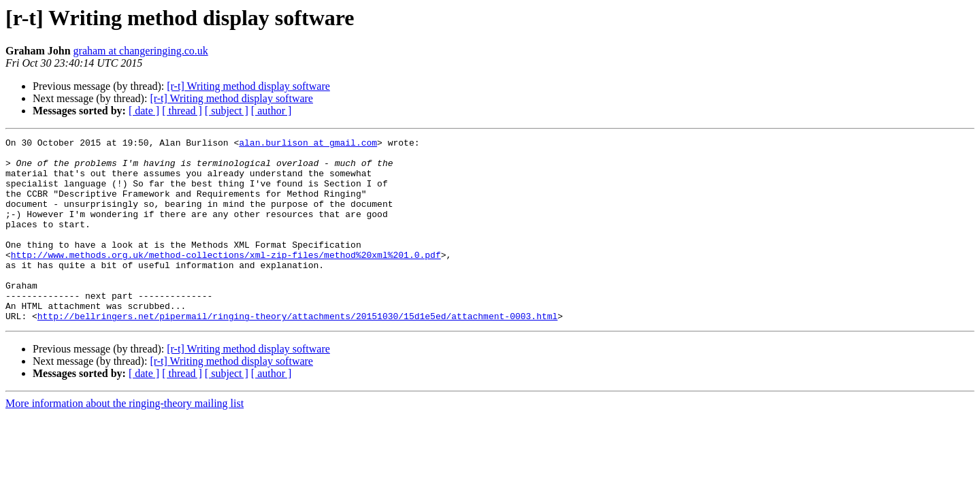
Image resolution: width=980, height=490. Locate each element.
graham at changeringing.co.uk (141, 51)
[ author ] (272, 111)
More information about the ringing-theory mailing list (125, 440)
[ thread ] (182, 111)
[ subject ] (227, 111)
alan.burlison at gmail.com (308, 144)
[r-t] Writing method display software (248, 86)
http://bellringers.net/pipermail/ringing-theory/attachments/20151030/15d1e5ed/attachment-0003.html (297, 353)
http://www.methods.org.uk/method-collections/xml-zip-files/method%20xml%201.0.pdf (226, 279)
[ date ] (144, 111)
